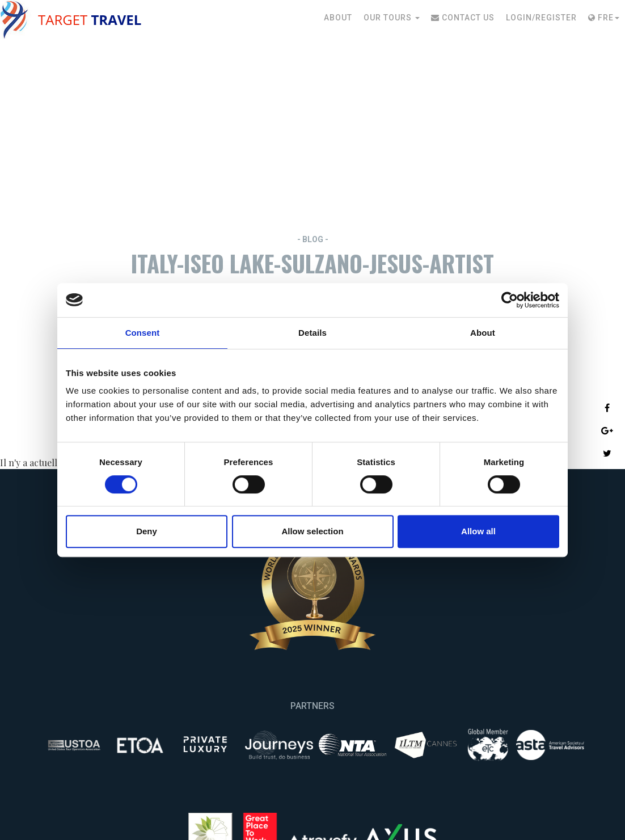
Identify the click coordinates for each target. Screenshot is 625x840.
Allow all (478, 531)
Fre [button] (604, 18)
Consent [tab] (143, 333)
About (338, 18)
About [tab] (483, 333)
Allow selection (312, 531)
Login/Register (541, 18)
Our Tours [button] (392, 18)
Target (90, 20)
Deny (147, 531)
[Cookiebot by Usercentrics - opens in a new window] (510, 300)
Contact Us (463, 18)
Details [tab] (312, 333)
